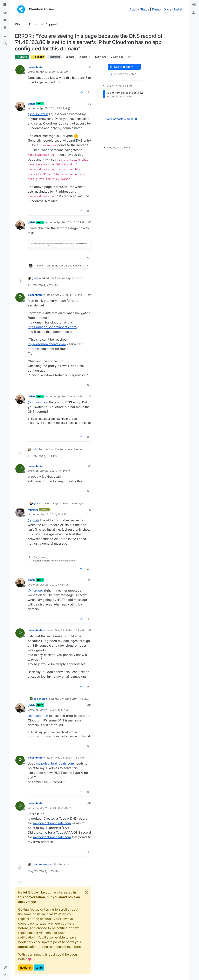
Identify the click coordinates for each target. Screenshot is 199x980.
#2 (90, 104)
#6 (90, 466)
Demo (156, 9)
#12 (89, 803)
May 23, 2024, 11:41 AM (54, 710)
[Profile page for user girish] (20, 106)
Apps (133, 9)
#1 (90, 67)
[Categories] (5, 5)
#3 (90, 222)
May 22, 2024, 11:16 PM (54, 514)
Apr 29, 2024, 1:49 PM (69, 295)
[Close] (86, 892)
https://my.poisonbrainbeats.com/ (53, 327)
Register (25, 967)
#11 (90, 758)
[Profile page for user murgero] (20, 512)
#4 (90, 295)
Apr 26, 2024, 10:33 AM (54, 72)
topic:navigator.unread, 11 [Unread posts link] (122, 119)
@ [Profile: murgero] (35, 590)
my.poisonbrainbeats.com (47, 344)
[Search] (5, 43)
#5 (90, 396)
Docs (167, 9)
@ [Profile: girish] (33, 520)
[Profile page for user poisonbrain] (20, 70)
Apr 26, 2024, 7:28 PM (70, 222)
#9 (90, 630)
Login (39, 967)
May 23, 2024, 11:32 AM (69, 630)
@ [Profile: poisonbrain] (38, 114)
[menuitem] (194, 5)
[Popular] (5, 28)
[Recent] (5, 12)
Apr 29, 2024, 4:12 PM (70, 396)
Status (145, 9)
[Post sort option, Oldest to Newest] (124, 74)
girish (31, 104)
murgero (33, 510)
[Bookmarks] (5, 36)
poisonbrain (35, 67)
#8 (90, 580)
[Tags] (5, 20)
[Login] (194, 5)
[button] (5, 968)
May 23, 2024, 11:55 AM (54, 808)
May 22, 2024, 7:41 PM (53, 471)
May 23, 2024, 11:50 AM (69, 758)
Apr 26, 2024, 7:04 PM (53, 108)
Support (38, 57)
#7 (90, 510)
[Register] (194, 12)
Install (178, 9)
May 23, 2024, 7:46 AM (54, 585)
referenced (46, 864)
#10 (89, 705)
